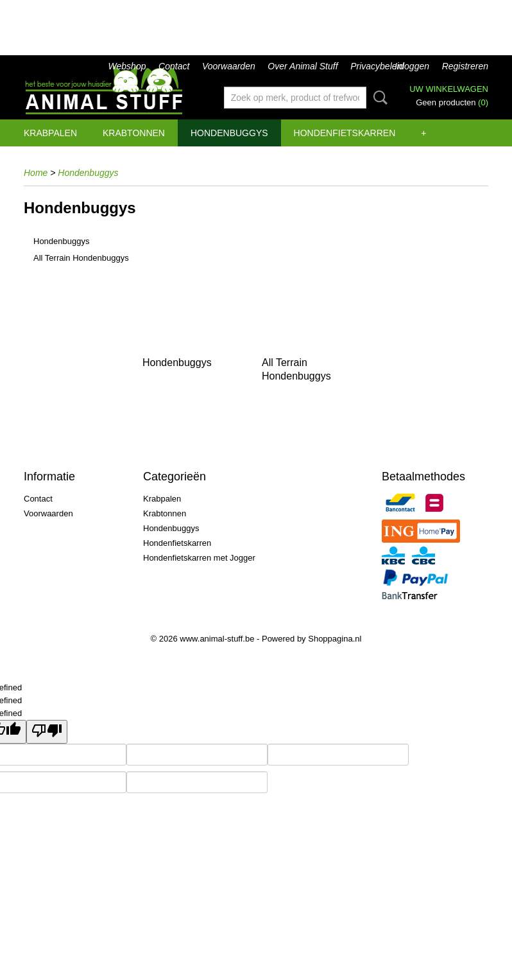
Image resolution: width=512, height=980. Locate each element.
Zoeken (378, 98)
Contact (174, 66)
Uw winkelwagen (449, 89)
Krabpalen (50, 133)
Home (36, 173)
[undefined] (47, 732)
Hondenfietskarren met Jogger (199, 558)
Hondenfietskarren (345, 133)
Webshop (127, 66)
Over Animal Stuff (303, 66)
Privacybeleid (377, 66)
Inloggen (412, 66)
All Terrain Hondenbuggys (81, 258)
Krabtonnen (134, 133)
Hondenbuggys (229, 133)
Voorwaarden (229, 66)
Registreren (465, 66)
